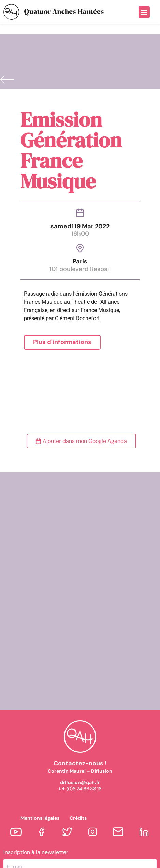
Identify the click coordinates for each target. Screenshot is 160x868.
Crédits (78, 784)
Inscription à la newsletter (36, 818)
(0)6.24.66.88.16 (84, 755)
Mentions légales (40, 784)
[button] (144, 12)
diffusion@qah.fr (80, 748)
